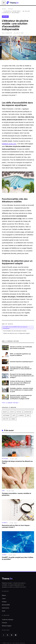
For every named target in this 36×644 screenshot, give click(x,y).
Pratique (10, 9)
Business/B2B (28, 412)
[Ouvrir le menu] (4, 3)
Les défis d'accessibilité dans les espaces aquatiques (15, 328)
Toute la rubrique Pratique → (11, 403)
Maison (5, 412)
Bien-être (6, 419)
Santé (14, 415)
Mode (28, 415)
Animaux (13, 419)
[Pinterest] (16, 635)
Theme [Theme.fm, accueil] (7, 579)
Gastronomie (6, 415)
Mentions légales (7, 626)
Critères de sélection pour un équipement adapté (16, 333)
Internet (4, 555)
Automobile (21, 415)
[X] (8, 635)
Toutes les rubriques (8, 620)
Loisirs (12, 412)
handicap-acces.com (9, 144)
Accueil (4, 9)
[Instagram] (12, 635)
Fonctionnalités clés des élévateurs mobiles (15, 331)
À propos (4, 623)
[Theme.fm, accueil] (14, 3)
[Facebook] (4, 635)
